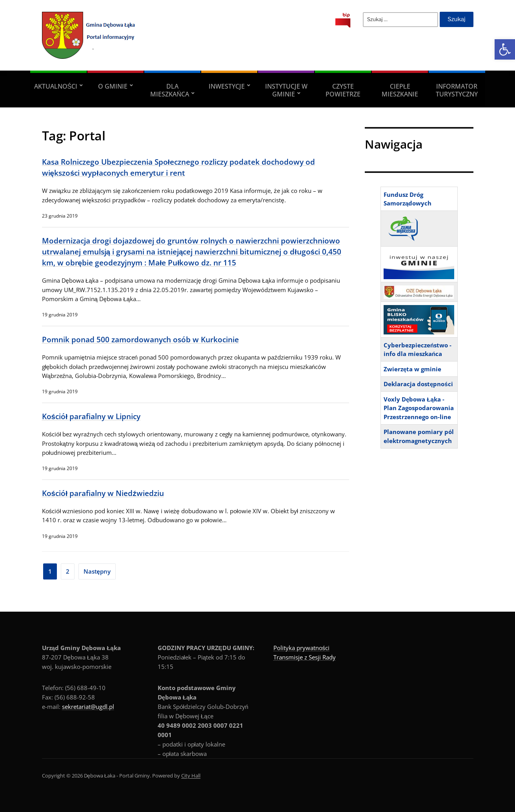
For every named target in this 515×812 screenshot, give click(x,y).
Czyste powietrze (343, 90)
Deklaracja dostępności (418, 384)
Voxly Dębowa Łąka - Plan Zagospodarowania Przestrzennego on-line (419, 408)
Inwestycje (227, 86)
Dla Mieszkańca (170, 90)
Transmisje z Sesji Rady (305, 657)
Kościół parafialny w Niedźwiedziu (103, 493)
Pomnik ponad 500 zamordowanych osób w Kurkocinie (140, 339)
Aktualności (56, 86)
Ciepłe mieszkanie (400, 90)
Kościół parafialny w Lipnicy (91, 416)
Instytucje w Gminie (286, 90)
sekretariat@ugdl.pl (88, 707)
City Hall (191, 776)
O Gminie (113, 86)
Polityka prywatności (302, 648)
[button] (505, 49)
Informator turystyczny (457, 90)
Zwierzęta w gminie (412, 369)
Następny (97, 571)
